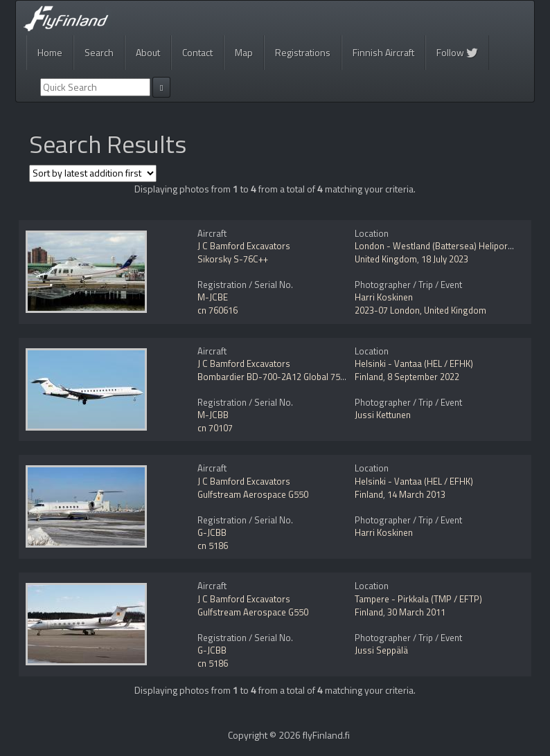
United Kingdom (386, 259)
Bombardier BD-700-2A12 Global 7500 (274, 377)
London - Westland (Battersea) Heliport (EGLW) (447, 246)
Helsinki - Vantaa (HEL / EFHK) (414, 363)
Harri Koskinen (384, 297)
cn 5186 (213, 546)
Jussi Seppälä (381, 650)
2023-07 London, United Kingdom (420, 310)
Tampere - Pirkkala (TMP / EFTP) (418, 599)
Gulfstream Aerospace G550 (253, 494)
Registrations (303, 52)
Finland (369, 377)
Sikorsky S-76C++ (233, 259)
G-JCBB (212, 532)
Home (50, 52)
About (148, 52)
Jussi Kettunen (383, 415)
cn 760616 (218, 310)
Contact (197, 52)
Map (244, 52)
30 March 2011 (416, 612)
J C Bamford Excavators (244, 246)
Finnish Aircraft (383, 52)
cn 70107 (215, 428)
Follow (457, 52)
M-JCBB (213, 415)
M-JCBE (213, 297)
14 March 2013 (416, 494)
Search (99, 52)
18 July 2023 (445, 259)
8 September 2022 (423, 377)
